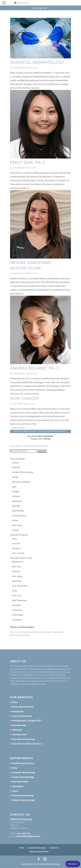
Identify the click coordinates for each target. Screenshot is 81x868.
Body (15, 768)
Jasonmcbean (19, 68)
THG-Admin (18, 404)
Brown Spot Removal (23, 707)
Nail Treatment (19, 600)
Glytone (16, 496)
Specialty (17, 581)
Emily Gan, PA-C (28, 162)
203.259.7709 (24, 833)
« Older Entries (17, 428)
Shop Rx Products (19, 535)
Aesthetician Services (23, 763)
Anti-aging (17, 576)
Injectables (18, 786)
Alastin (15, 530)
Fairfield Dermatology (23, 472)
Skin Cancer (25, 398)
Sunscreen (17, 610)
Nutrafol (16, 467)
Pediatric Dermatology (23, 800)
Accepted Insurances (37, 848)
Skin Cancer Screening (23, 739)
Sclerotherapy (19, 725)
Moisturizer (18, 562)
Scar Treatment (20, 586)
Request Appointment (39, 852)
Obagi (15, 477)
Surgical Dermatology (37, 62)
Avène (15, 520)
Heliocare (17, 501)
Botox (15, 702)
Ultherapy (17, 730)
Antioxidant (18, 615)
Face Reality (18, 511)
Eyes (14, 539)
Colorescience (19, 516)
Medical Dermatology (23, 796)
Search (42, 451)
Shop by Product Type (21, 558)
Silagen (16, 491)
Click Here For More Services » (27, 744)
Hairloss (16, 571)
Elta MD (16, 506)
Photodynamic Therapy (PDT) (27, 721)
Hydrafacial (18, 712)
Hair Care (17, 596)
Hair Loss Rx (18, 553)
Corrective (17, 620)
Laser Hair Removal (22, 716)
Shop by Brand (17, 459)
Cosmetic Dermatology (24, 772)
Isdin (14, 487)
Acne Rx (16, 544)
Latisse (16, 463)
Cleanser (16, 605)
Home (22, 848)
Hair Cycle (17, 525)
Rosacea (16, 548)
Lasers (15, 791)
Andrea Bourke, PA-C (35, 368)
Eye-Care (17, 567)
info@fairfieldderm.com (28, 836)
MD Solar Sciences (21, 482)
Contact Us (54, 848)
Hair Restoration (20, 782)
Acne (15, 591)
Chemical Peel (19, 735)
